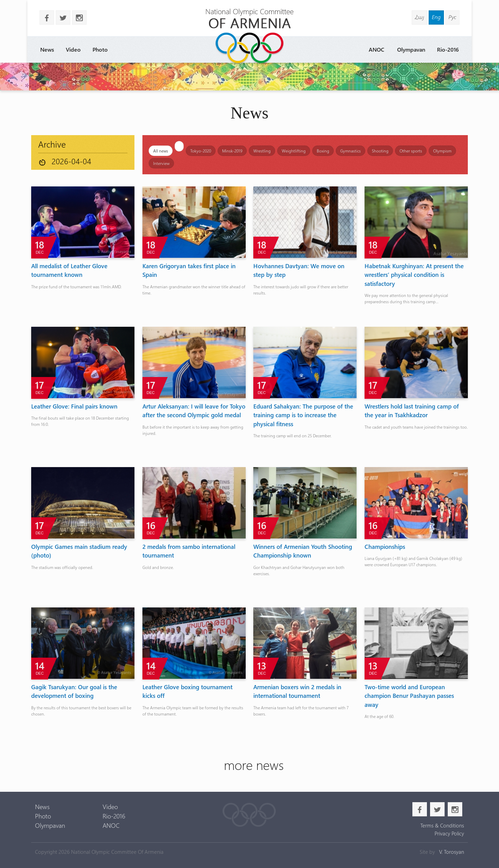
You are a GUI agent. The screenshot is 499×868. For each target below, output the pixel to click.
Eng (436, 17)
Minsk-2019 (232, 151)
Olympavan (411, 49)
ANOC (377, 49)
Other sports (411, 151)
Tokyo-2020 (201, 151)
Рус (452, 17)
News (47, 49)
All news (161, 151)
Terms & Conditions (442, 825)
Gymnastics (351, 151)
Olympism (442, 151)
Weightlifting (294, 151)
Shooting (380, 151)
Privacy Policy (449, 833)
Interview (161, 163)
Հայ (419, 17)
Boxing (323, 151)
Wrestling (262, 151)
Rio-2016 (448, 49)
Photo (100, 49)
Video (73, 49)
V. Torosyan (452, 852)
